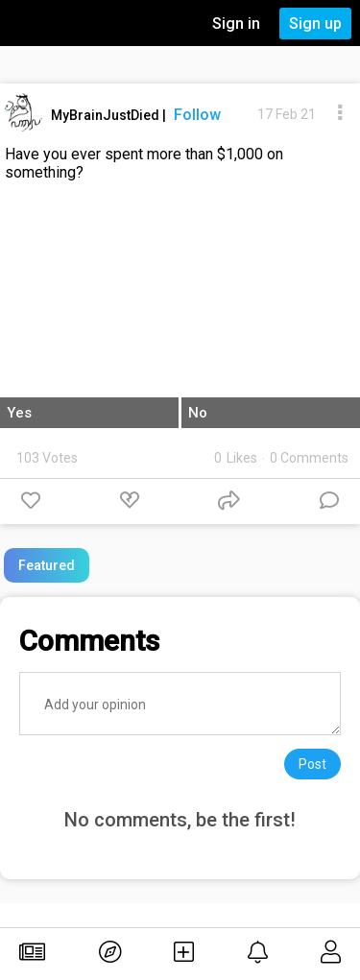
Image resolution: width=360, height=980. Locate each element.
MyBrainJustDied (107, 115)
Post (312, 764)
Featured (47, 565)
